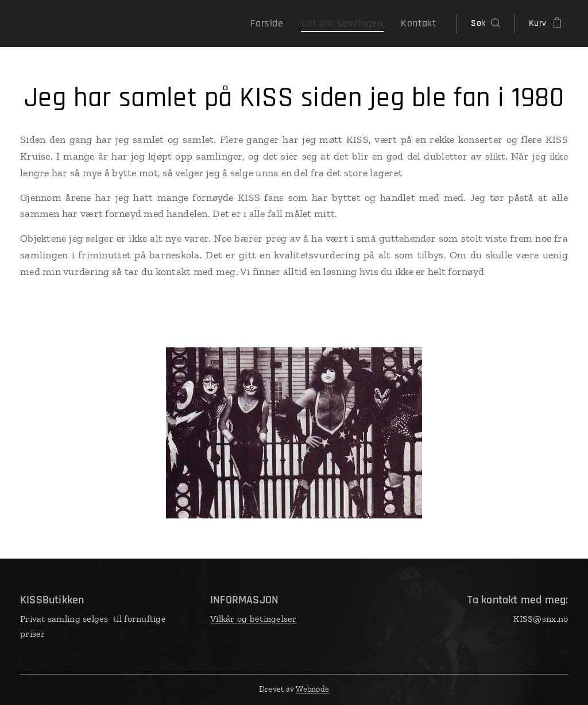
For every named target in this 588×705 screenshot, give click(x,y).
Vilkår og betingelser (254, 619)
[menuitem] (283, 24)
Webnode (312, 689)
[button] (485, 24)
